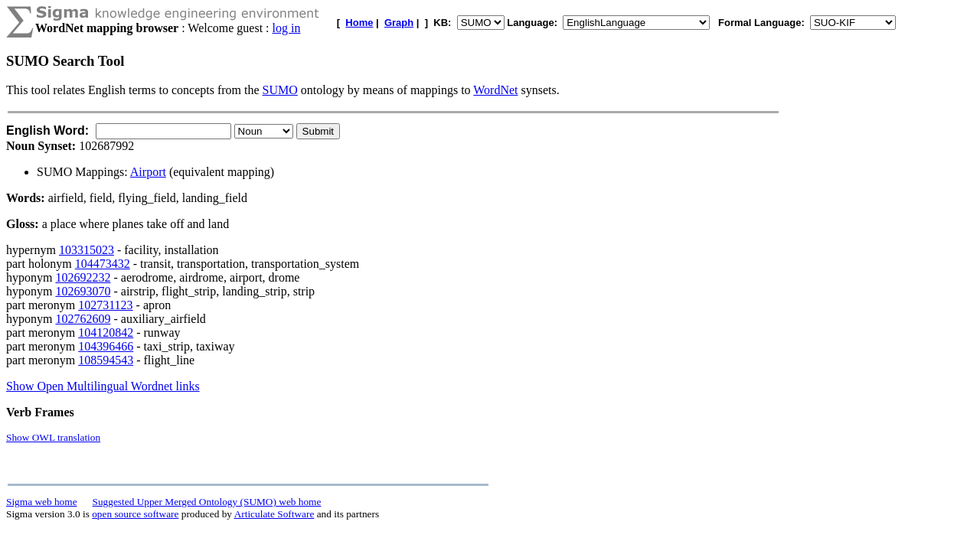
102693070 (83, 291)
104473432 (103, 264)
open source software (135, 514)
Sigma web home (42, 502)
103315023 (87, 250)
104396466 (106, 346)
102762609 (83, 319)
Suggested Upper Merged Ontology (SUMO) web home (207, 502)
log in (287, 28)
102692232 (83, 277)
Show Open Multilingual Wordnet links (103, 386)
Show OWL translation (53, 437)
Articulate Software (274, 514)
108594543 (106, 360)
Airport (148, 172)
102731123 (105, 305)
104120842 (106, 333)
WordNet (495, 90)
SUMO (280, 90)
